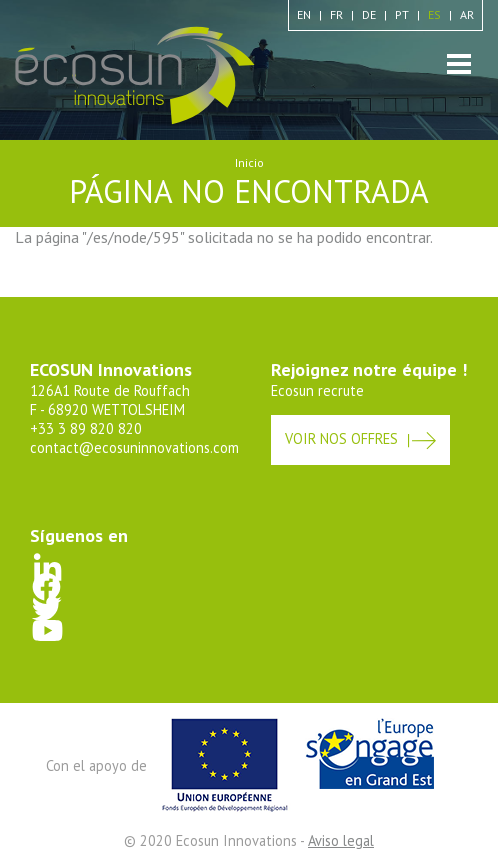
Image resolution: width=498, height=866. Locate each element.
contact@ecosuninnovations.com (134, 447)
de (369, 14)
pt (402, 14)
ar (467, 14)
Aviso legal (341, 840)
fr (336, 14)
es (434, 14)
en (304, 14)
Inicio (249, 162)
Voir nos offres (341, 438)
